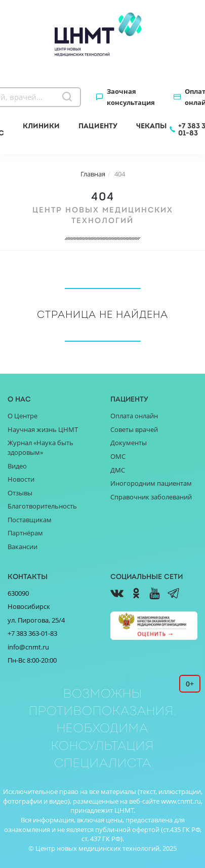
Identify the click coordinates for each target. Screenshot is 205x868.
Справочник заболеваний (151, 497)
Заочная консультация (131, 97)
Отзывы (20, 493)
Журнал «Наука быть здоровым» (40, 447)
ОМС (118, 456)
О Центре (23, 416)
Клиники (41, 126)
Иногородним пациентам (151, 483)
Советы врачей (134, 429)
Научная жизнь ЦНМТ (43, 429)
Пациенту (98, 126)
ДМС (118, 470)
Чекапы (151, 126)
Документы (129, 443)
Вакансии (23, 547)
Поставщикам (30, 520)
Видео (17, 466)
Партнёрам (25, 533)
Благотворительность (42, 506)
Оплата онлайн (134, 416)
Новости (21, 479)
